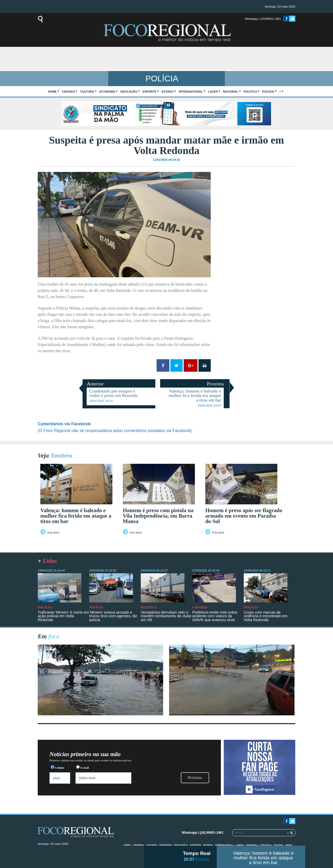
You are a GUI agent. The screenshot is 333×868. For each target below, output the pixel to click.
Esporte (149, 92)
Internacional (191, 92)
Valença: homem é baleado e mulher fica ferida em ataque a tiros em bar (263, 858)
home (53, 92)
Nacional (231, 92)
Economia (107, 92)
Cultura (87, 92)
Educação (129, 92)
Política (250, 92)
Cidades (68, 92)
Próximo (195, 778)
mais (288, 845)
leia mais (53, 532)
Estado (168, 92)
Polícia (268, 92)
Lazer (213, 92)
